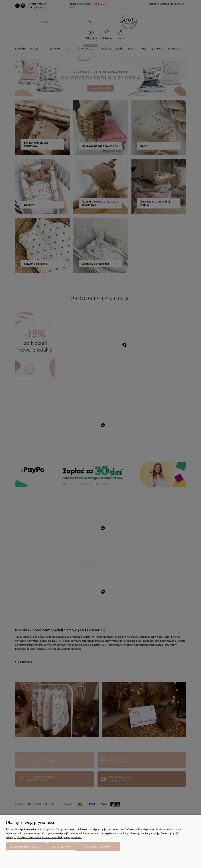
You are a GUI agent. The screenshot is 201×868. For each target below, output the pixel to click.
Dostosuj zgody (61, 846)
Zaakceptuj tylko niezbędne (26, 846)
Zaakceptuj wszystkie (98, 846)
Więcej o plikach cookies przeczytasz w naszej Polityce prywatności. (44, 837)
